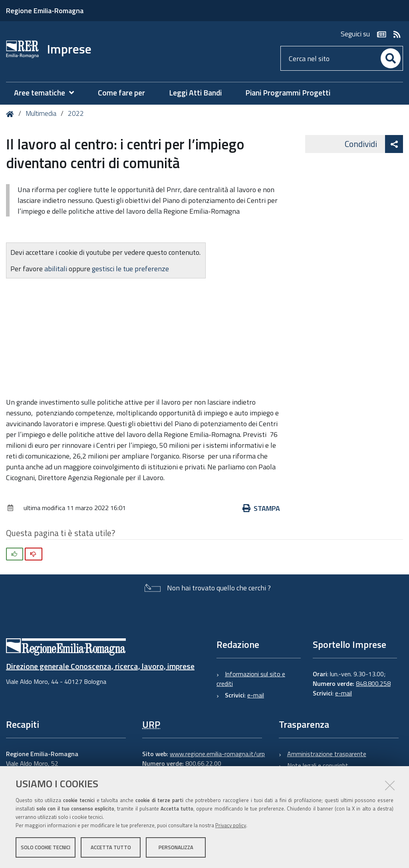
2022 (76, 113)
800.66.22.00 (203, 763)
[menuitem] (48, 93)
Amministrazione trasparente (327, 754)
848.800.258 (373, 683)
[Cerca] (391, 58)
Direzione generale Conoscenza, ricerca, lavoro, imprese (100, 666)
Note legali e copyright (318, 765)
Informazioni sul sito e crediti (251, 679)
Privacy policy (231, 825)
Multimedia (41, 113)
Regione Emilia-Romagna (45, 11)
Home (11, 114)
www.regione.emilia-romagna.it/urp (217, 754)
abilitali (57, 269)
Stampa (261, 508)
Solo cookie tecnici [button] (46, 847)
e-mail (256, 695)
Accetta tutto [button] (111, 847)
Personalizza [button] (176, 847)
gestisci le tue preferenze (130, 269)
